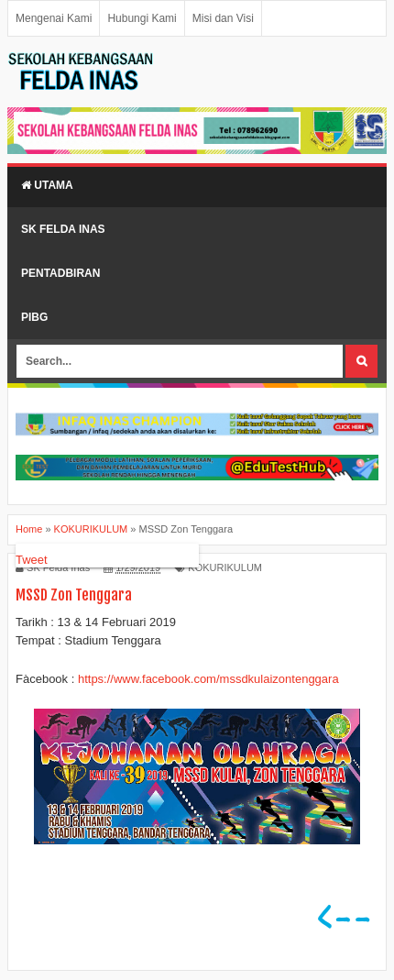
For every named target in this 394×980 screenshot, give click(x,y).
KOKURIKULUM (225, 567)
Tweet (32, 560)
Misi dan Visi (223, 18)
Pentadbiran (60, 273)
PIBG (34, 317)
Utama (47, 185)
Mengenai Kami (54, 18)
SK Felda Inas (63, 229)
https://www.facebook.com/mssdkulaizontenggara (208, 679)
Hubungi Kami (142, 18)
